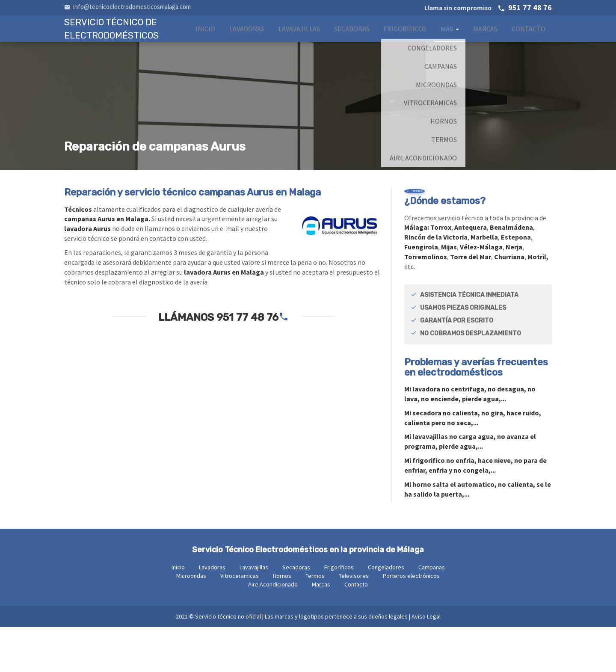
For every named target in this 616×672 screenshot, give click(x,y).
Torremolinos (426, 302)
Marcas (485, 37)
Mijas (449, 292)
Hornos (282, 621)
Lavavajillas (299, 37)
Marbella (484, 282)
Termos (315, 621)
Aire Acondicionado (273, 629)
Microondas (191, 621)
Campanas (432, 612)
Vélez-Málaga (481, 292)
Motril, (538, 302)
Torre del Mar (471, 302)
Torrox (441, 272)
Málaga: (417, 272)
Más (450, 37)
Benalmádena (511, 272)
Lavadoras (247, 37)
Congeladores (386, 612)
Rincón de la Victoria (436, 282)
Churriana (509, 302)
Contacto (529, 37)
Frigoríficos (405, 37)
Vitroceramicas (240, 621)
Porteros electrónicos (411, 621)
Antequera (471, 272)
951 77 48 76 (488, 7)
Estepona (516, 282)
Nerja (514, 292)
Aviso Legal (426, 661)
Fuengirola (421, 292)
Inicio (205, 37)
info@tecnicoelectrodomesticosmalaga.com (127, 7)
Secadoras (352, 37)
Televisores (354, 621)
